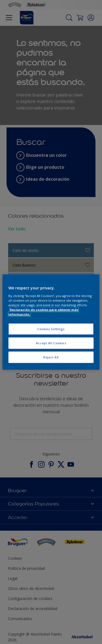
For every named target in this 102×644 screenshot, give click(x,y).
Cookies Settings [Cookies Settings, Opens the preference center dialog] (51, 329)
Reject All (51, 357)
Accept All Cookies (51, 343)
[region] (51, 322)
